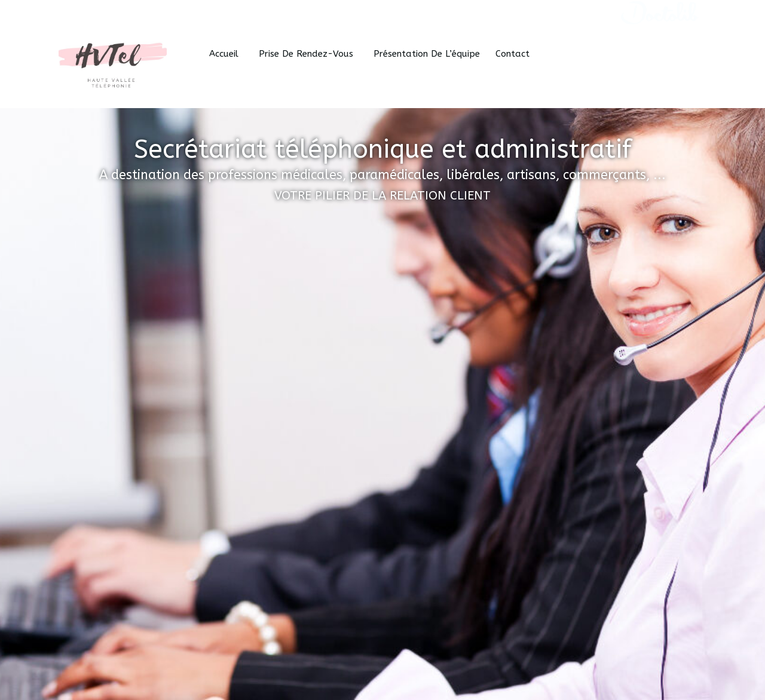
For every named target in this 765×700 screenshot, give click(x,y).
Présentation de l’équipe (427, 54)
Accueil (226, 54)
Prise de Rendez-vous (308, 54)
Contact (512, 54)
